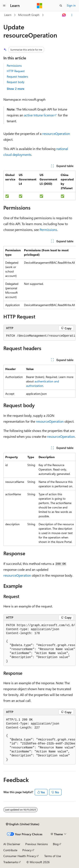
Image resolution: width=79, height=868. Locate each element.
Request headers (17, 76)
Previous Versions (37, 844)
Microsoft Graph (29, 15)
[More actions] (72, 15)
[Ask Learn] (64, 15)
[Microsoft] (40, 6)
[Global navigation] (4, 6)
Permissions (14, 66)
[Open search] (61, 6)
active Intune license (39, 115)
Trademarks (11, 862)
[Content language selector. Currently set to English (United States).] (23, 824)
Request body (16, 82)
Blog (56, 844)
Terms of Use (53, 856)
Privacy (27, 850)
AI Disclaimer (12, 844)
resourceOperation (56, 134)
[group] (39, 278)
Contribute (10, 850)
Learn (8, 15)
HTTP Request (16, 71)
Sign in (71, 5)
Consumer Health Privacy (20, 856)
